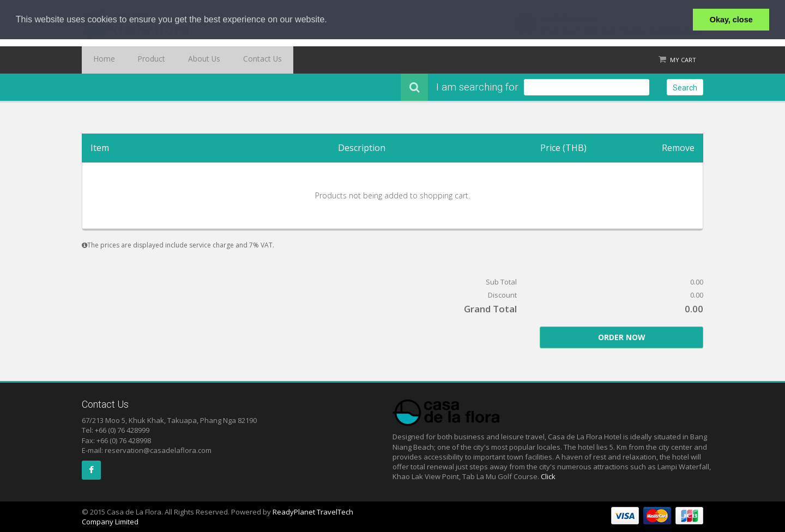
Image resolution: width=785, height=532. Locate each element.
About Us (183, 60)
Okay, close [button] (731, 20)
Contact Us (232, 60)
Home (100, 60)
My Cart (683, 60)
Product (139, 60)
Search (685, 88)
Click (548, 476)
